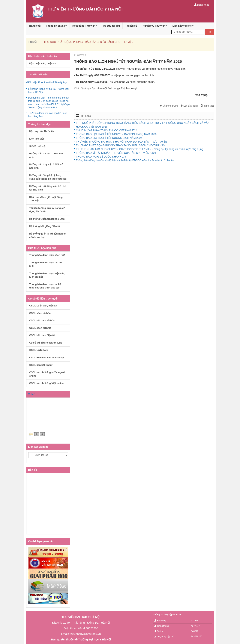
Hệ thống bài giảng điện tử (45, 226)
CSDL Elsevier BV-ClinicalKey (46, 357)
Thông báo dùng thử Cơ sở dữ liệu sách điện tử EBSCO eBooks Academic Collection (126, 160)
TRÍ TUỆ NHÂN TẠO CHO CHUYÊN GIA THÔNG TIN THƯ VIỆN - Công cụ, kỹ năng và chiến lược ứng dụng (139, 149)
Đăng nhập (202, 5)
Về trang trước (169, 106)
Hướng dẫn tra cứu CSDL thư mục (46, 155)
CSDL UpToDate (39, 350)
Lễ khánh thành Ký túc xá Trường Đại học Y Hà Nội (48, 91)
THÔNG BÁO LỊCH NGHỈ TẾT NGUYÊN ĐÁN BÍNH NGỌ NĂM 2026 (116, 134)
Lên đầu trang (189, 106)
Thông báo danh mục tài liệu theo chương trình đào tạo (46, 286)
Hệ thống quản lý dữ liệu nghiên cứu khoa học (48, 235)
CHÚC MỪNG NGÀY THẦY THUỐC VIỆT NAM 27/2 (106, 130)
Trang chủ (35, 26)
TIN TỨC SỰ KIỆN (38, 74)
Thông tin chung (56, 26)
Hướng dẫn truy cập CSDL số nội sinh (46, 166)
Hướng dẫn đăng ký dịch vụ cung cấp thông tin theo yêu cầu (48, 177)
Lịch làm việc (37, 139)
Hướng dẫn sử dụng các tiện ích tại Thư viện (48, 188)
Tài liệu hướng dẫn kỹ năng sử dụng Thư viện (47, 210)
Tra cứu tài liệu (111, 26)
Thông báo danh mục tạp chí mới (46, 264)
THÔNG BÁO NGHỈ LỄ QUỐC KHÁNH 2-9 (101, 157)
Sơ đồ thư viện (38, 146)
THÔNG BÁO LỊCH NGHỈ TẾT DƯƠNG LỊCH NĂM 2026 (109, 138)
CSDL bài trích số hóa (42, 320)
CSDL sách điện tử (40, 328)
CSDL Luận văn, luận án (43, 306)
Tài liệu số (131, 26)
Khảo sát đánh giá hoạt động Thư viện (46, 199)
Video (32, 394)
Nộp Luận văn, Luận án (43, 63)
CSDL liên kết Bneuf (41, 365)
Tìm (209, 32)
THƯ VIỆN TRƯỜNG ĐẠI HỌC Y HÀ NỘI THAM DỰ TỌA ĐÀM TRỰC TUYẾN (121, 142)
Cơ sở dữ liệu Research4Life (46, 343)
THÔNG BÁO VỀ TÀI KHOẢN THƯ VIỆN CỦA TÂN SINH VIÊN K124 (116, 153)
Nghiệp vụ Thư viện (155, 26)
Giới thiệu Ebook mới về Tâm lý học (47, 82)
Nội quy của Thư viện (42, 131)
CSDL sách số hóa (40, 313)
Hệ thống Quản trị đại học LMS (47, 219)
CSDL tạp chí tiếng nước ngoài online (47, 374)
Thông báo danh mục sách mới (47, 255)
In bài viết (207, 106)
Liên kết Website (183, 26)
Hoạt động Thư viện (85, 26)
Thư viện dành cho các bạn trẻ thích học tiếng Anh (48, 115)
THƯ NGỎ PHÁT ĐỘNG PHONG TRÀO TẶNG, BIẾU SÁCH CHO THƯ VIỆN (88, 42)
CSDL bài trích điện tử (42, 335)
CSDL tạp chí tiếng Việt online (46, 383)
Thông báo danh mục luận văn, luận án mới (47, 275)
